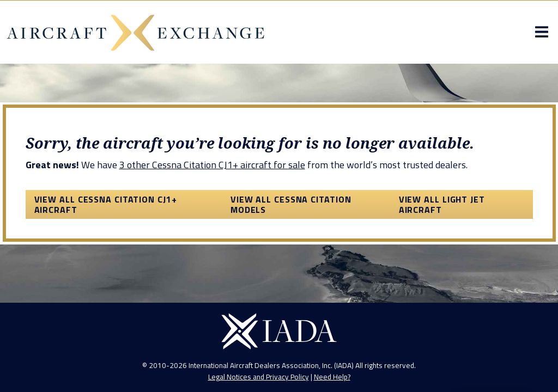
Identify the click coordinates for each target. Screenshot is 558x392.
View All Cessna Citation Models (291, 204)
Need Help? (332, 377)
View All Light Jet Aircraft (442, 204)
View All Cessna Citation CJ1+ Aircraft (106, 204)
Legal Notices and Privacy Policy (259, 377)
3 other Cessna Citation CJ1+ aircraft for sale (212, 165)
